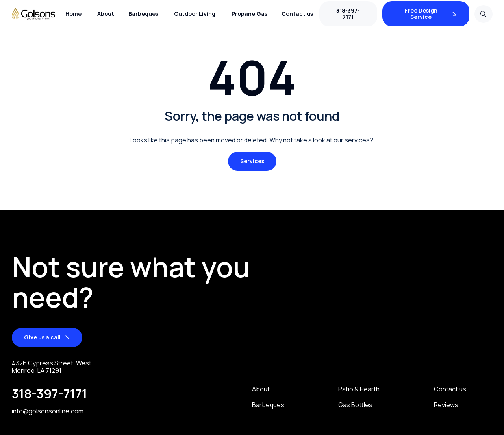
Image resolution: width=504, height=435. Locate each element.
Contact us (450, 389)
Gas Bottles (355, 405)
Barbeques (268, 405)
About (261, 389)
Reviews (446, 405)
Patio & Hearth (359, 389)
